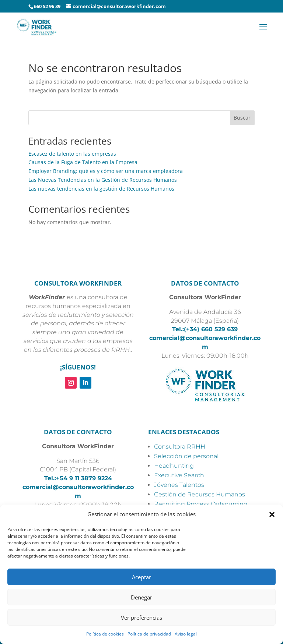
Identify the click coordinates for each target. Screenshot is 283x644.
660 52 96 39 (47, 6)
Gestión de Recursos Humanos (200, 494)
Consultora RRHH (180, 447)
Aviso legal (186, 634)
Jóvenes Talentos (179, 485)
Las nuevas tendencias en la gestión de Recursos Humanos (101, 189)
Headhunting (174, 466)
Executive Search (179, 475)
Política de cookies (105, 634)
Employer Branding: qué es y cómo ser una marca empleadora (106, 171)
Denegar (141, 597)
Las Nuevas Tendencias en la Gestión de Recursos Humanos (103, 180)
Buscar (242, 118)
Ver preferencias (141, 618)
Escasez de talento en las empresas (72, 154)
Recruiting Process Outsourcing (201, 504)
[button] (272, 514)
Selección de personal (186, 456)
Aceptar (141, 577)
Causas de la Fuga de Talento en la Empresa (83, 162)
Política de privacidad (149, 634)
